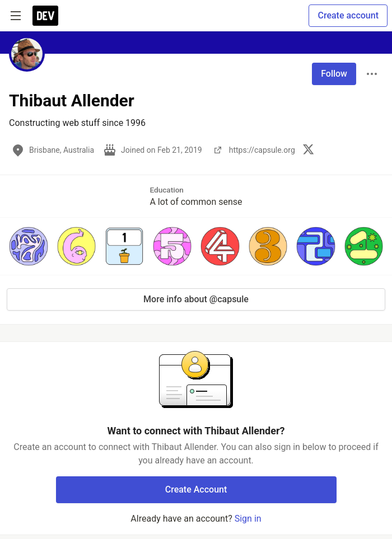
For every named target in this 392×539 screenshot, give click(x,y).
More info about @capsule (196, 299)
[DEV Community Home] (45, 16)
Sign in (248, 519)
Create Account (196, 489)
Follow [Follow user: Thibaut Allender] (334, 74)
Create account (348, 15)
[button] (29, 246)
